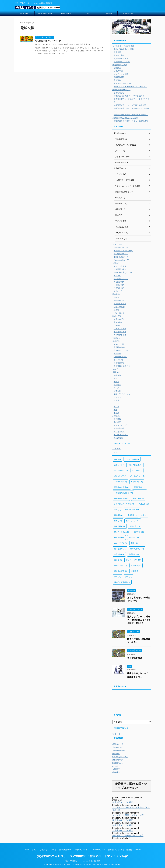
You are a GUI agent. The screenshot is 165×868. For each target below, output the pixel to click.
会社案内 (129, 850)
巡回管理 (79, 44)
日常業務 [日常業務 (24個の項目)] (119, 538)
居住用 (116, 297)
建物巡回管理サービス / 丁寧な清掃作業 (130, 105)
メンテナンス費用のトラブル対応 (128, 815)
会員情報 (117, 354)
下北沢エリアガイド (82, 850)
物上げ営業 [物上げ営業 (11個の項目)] (120, 549)
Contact (138, 850)
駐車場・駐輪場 (120, 329)
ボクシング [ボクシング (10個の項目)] (120, 476)
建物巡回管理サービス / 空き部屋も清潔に (131, 115)
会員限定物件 (119, 347)
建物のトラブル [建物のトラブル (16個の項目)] (122, 532)
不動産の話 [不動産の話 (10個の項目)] (137, 482)
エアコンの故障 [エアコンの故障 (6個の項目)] (132, 459)
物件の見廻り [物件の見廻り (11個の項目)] (137, 549)
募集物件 (116, 294)
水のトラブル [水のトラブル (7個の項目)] (121, 543)
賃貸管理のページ (121, 254)
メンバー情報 (119, 344)
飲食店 (116, 400)
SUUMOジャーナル (120, 757)
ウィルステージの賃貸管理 (123, 46)
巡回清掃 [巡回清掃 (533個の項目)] (120, 526)
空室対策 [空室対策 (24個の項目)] (119, 554)
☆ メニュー (117, 244)
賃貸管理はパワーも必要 (48, 41)
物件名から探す (120, 332)
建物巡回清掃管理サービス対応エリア (129, 96)
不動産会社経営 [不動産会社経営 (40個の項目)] (122, 487)
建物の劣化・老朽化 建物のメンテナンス (130, 87)
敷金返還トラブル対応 (123, 825)
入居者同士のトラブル (123, 83)
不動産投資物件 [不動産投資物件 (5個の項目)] (121, 498)
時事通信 (116, 772)
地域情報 (116, 372)
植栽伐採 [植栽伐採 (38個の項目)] (134, 538)
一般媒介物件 (119, 285)
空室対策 (117, 68)
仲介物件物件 (119, 288)
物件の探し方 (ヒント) (123, 272)
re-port (115, 766)
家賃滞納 (117, 80)
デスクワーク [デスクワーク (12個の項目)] (121, 470)
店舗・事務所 (119, 307)
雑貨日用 (117, 391)
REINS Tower (118, 763)
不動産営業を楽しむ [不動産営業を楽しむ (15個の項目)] (124, 493)
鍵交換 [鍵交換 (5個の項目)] (135, 571)
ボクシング (53, 44)
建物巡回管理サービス (121, 90)
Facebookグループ (121, 260)
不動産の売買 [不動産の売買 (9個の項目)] (121, 482)
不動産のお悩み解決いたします (125, 118)
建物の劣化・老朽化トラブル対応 (128, 836)
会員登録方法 (119, 363)
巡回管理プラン (120, 93)
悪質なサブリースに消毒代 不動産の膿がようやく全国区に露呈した (139, 620)
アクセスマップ (120, 425)
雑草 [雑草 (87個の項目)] (129, 577)
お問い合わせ (128, 13)
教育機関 (117, 385)
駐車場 (116, 310)
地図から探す (119, 319)
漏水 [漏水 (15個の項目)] (134, 543)
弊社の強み (24, 13)
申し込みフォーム (121, 435)
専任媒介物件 (119, 282)
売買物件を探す (120, 335)
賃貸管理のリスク (120, 65)
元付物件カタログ (121, 247)
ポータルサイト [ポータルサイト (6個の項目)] (137, 476)
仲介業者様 (118, 438)
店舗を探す (118, 322)
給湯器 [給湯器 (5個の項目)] (118, 560)
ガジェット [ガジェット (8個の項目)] (120, 465)
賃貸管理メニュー (121, 52)
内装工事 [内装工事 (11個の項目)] (144, 504)
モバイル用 (118, 360)
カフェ (116, 407)
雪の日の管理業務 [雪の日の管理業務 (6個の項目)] (122, 582)
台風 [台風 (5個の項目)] (144, 515)
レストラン (118, 397)
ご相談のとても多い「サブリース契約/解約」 (132, 121)
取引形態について (121, 279)
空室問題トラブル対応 (123, 802)
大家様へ (116, 338)
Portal (27, 850)
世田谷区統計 (118, 747)
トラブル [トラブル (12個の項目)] (137, 470)
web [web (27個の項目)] (117, 459)
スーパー (117, 388)
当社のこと (117, 263)
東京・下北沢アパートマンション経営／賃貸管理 (83, 861)
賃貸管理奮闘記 (135, 658)
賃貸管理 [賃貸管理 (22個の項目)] (136, 565)
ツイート (117, 448)
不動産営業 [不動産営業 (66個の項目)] (140, 487)
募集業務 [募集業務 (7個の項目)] (119, 515)
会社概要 (117, 422)
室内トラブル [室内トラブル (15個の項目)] (133, 521)
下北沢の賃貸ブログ (64, 850)
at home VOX (118, 760)
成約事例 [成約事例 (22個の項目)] (139, 532)
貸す (52, 850)
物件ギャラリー (120, 291)
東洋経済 (116, 769)
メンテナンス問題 (121, 74)
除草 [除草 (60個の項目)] (118, 577)
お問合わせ (117, 416)
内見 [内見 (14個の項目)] (118, 510)
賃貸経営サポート (121, 58)
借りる (34, 850)
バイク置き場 (119, 313)
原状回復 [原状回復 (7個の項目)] (132, 515)
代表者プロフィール (115, 850)
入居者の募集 (119, 55)
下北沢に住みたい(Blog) (123, 251)
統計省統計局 (118, 744)
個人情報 (117, 419)
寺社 (115, 410)
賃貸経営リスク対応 (122, 62)
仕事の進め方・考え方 (67, 44)
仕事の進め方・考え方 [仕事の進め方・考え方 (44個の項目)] (124, 504)
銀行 (115, 378)
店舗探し (117, 325)
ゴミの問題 (118, 71)
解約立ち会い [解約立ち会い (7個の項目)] (121, 565)
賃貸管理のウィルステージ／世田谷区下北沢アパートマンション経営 (83, 856)
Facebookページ (120, 357)
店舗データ (44, 850)
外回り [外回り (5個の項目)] (118, 521)
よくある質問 (107, 13)
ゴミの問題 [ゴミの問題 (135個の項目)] (136, 465)
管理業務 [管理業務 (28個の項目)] (134, 554)
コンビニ (117, 403)
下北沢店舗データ (121, 257)
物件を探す (117, 316)
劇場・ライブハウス (122, 394)
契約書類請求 (119, 428)
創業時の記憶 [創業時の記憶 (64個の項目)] (132, 510)
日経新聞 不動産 (119, 750)
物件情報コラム (120, 301)
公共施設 (117, 375)
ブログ (86, 13)
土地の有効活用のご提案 (124, 49)
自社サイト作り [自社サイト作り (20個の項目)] (134, 560)
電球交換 (87, 44)
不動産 (116, 413)
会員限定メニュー (121, 350)
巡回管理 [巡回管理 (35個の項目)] (135, 526)
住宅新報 (116, 754)
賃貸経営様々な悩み (45, 13)
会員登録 (116, 341)
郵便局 (116, 382)
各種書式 (117, 276)
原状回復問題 (119, 77)
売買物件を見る (120, 304)
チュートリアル (120, 266)
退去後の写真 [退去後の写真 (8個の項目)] (121, 571)
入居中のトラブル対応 (123, 831)
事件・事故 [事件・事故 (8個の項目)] (138, 498)
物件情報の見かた (121, 269)
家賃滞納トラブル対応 (123, 820)
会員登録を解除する (122, 366)
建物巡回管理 (66, 13)
